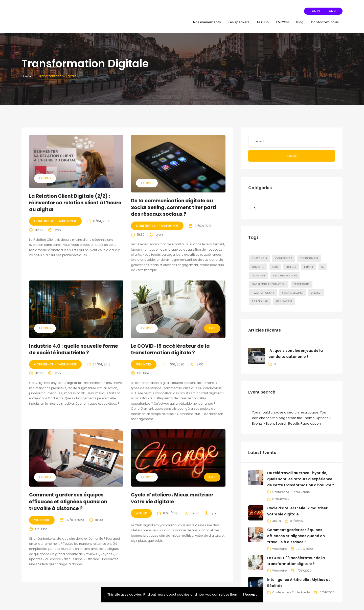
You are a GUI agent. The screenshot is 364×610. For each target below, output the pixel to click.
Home (27, 76)
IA (254, 208)
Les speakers (239, 22)
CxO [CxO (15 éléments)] (275, 267)
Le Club (263, 22)
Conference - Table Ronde (55, 221)
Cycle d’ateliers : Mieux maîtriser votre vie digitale (172, 498)
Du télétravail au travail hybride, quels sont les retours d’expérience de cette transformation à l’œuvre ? (301, 479)
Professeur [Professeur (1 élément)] (302, 284)
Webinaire (144, 364)
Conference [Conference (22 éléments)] (283, 258)
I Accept (250, 594)
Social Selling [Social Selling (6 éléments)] (292, 293)
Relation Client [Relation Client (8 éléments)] (263, 293)
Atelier (141, 513)
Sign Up (332, 11)
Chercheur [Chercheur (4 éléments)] (259, 258)
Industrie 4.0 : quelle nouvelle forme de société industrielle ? (74, 350)
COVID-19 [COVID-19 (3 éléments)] (258, 267)
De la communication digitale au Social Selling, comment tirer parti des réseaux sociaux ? (174, 207)
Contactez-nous (325, 22)
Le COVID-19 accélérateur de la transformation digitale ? (170, 350)
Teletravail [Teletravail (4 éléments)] (260, 301)
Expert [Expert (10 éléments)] (309, 267)
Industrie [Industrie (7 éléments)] (259, 276)
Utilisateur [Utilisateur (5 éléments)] (284, 301)
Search (291, 156)
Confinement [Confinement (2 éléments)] (309, 258)
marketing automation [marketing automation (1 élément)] (269, 284)
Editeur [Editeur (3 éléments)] (291, 267)
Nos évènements (207, 22)
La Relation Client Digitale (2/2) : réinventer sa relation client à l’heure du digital (75, 203)
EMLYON (282, 22)
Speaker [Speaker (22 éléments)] (316, 293)
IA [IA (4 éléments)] (323, 267)
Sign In (315, 11)
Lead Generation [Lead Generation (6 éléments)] (285, 276)
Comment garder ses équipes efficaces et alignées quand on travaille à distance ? (68, 502)
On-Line (143, 373)
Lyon (57, 230)
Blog (300, 22)
